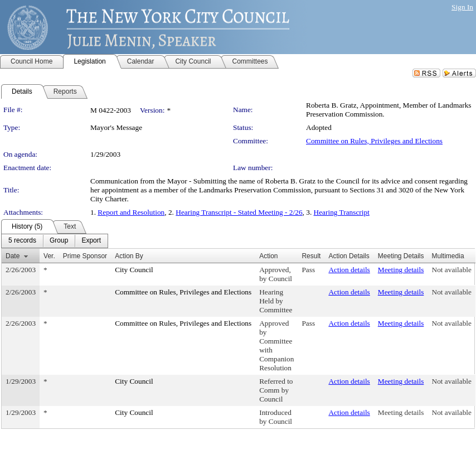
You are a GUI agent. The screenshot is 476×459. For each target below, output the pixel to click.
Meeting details (401, 270)
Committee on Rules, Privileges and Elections (374, 141)
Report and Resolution (131, 212)
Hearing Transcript (342, 212)
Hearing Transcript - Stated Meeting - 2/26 (239, 212)
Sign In (462, 7)
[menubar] (55, 241)
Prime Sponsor (85, 256)
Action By (129, 256)
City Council (134, 270)
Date (13, 256)
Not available (452, 270)
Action (268, 256)
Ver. (49, 256)
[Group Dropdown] (59, 241)
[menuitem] (22, 241)
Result (311, 256)
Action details (349, 270)
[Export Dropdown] (91, 241)
